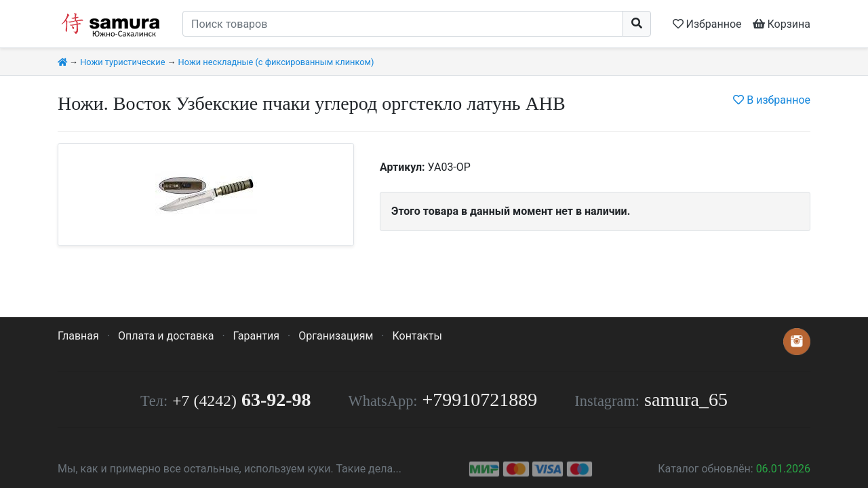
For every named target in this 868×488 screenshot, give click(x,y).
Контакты (417, 336)
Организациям (336, 336)
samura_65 (686, 400)
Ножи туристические (122, 62)
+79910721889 (480, 400)
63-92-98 (241, 400)
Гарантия (257, 336)
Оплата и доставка (166, 336)
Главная (78, 336)
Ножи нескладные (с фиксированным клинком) (276, 62)
